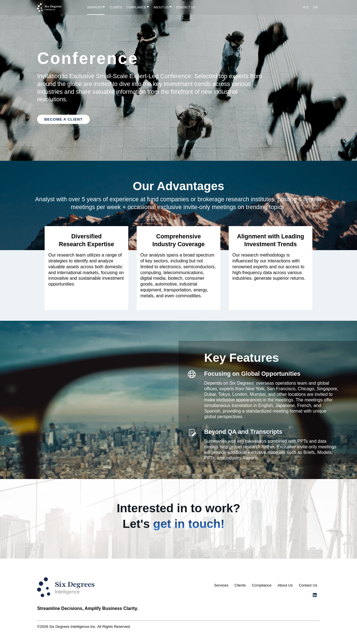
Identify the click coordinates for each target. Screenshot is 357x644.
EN (316, 7)
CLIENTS (116, 7)
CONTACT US (185, 7)
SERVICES (95, 7)
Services (221, 585)
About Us (285, 585)
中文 (306, 7)
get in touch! (189, 524)
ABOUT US (161, 7)
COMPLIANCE (136, 7)
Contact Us (308, 585)
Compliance (262, 585)
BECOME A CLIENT (64, 119)
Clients (240, 585)
